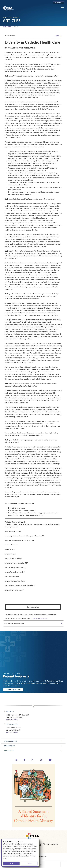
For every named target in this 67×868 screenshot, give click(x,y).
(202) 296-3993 (12, 720)
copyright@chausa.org (39, 618)
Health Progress (7, 27)
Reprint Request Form (13, 690)
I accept (11, 863)
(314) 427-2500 (12, 732)
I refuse (29, 863)
